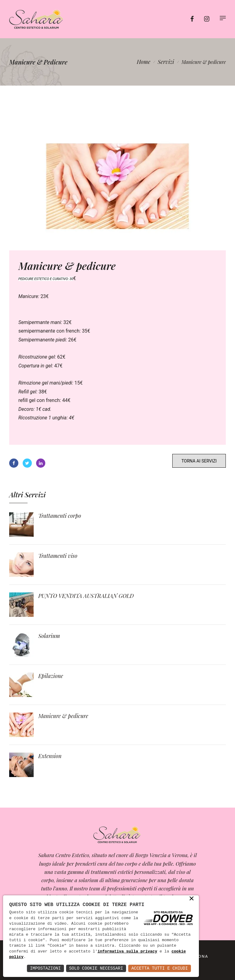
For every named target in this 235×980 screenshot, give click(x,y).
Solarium (49, 636)
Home (144, 62)
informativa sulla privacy (127, 952)
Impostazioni (45, 968)
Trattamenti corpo (60, 516)
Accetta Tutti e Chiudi (160, 968)
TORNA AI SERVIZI (199, 461)
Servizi (166, 62)
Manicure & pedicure (63, 716)
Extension (50, 756)
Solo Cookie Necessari (96, 968)
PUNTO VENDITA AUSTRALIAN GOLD (86, 596)
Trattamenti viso (58, 556)
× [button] (192, 899)
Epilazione (51, 676)
